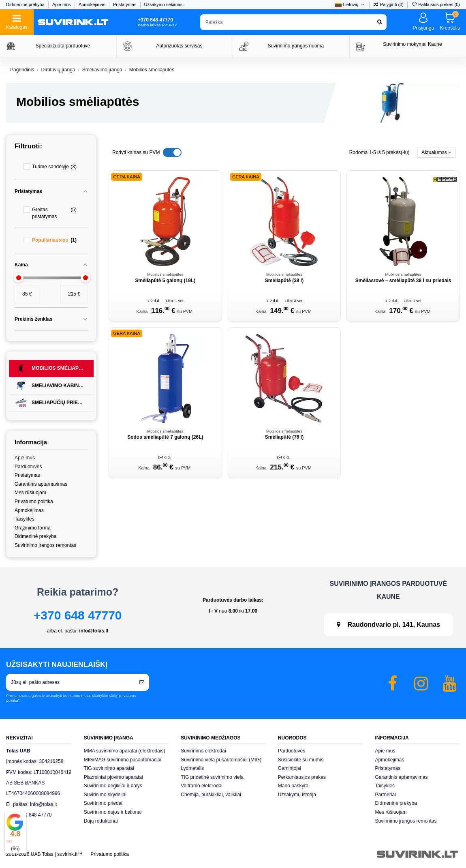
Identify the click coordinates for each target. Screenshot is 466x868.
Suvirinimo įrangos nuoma (296, 46)
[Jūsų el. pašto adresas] (70, 682)
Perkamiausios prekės (302, 777)
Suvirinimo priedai (103, 803)
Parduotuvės (28, 467)
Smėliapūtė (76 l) (284, 437)
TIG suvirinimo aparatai (109, 768)
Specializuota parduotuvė (63, 46)
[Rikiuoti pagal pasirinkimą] (437, 153)
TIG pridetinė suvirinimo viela (212, 777)
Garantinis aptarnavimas (41, 484)
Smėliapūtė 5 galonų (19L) (165, 281)
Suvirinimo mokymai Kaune (412, 44)
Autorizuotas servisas (179, 46)
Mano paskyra (293, 786)
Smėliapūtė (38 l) (284, 281)
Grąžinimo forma (33, 528)
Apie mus (62, 4)
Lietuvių (350, 4)
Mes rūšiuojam (30, 493)
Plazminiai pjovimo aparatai (113, 777)
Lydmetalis (192, 768)
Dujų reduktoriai (101, 821)
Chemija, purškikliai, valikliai (211, 795)
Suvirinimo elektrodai (203, 751)
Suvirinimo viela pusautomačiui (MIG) (221, 760)
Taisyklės (25, 519)
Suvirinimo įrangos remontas (45, 545)
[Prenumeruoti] (142, 682)
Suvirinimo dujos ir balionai (113, 812)
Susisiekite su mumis (301, 760)
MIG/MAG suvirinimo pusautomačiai (123, 760)
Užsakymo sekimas (164, 4)
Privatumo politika (34, 502)
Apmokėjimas (93, 4)
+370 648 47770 (78, 615)
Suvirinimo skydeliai (105, 795)
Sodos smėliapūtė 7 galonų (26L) (165, 437)
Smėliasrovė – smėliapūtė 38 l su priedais (403, 281)
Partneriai (385, 795)
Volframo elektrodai (202, 786)
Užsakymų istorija (297, 795)
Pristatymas (125, 4)
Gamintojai (290, 768)
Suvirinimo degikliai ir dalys (113, 786)
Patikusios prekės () (436, 4)
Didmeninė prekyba (26, 4)
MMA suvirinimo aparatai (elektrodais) (125, 751)
